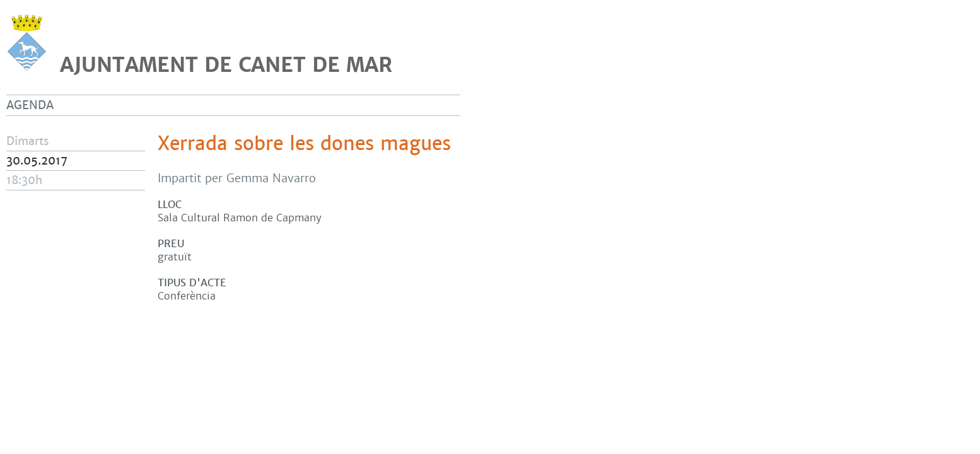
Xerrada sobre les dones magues (304, 144)
